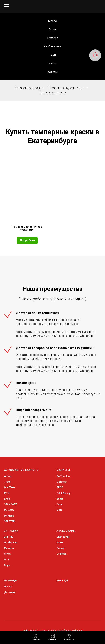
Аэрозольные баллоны (21, 470)
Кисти (53, 63)
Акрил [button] (52, 29)
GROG (60, 487)
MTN (7, 493)
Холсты (52, 72)
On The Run (63, 476)
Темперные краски (53, 92)
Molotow (61, 482)
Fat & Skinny (63, 493)
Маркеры (63, 470)
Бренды (62, 581)
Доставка (10, 592)
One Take (9, 487)
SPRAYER (9, 521)
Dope (60, 504)
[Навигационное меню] (7, 6)
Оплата (8, 587)
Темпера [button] (52, 38)
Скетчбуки (63, 537)
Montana (9, 516)
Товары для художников (66, 88)
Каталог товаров (27, 88)
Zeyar (60, 499)
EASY (7, 499)
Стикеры (62, 554)
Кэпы (60, 543)
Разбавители (52, 46)
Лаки (52, 55)
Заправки (11, 531)
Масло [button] (53, 21)
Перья (60, 548)
